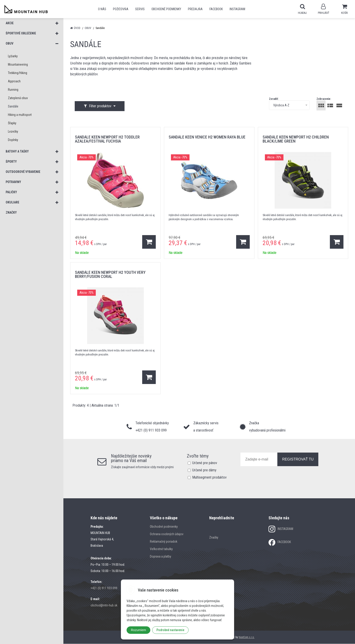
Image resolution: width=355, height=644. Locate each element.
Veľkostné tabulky (161, 549)
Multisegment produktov (209, 478)
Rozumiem (138, 630)
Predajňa (195, 9)
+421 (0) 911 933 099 (104, 588)
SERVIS (140, 9)
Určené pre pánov (205, 463)
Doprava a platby (161, 557)
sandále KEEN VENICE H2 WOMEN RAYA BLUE (207, 137)
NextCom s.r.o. (247, 637)
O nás (102, 9)
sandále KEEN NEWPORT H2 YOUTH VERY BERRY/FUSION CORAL (110, 275)
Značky (214, 538)
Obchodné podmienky (166, 9)
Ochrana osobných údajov (167, 534)
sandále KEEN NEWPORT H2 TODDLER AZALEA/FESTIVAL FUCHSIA (107, 139)
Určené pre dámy (204, 470)
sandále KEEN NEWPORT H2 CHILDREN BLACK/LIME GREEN (296, 139)
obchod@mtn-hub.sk (104, 606)
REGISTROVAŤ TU (298, 459)
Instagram (237, 9)
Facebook (216, 9)
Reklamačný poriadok (164, 542)
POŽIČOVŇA (121, 9)
